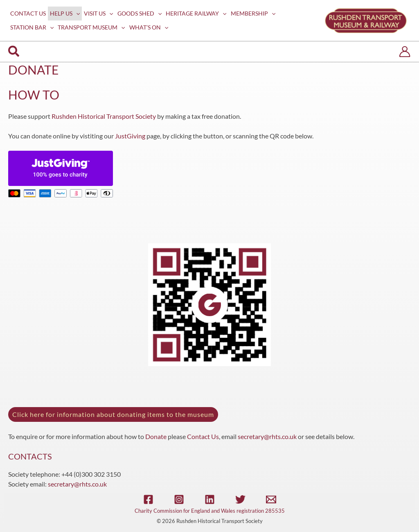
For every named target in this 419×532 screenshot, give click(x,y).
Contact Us (203, 436)
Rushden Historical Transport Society (104, 116)
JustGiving (130, 136)
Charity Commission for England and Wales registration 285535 (210, 511)
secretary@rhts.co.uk (267, 436)
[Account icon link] (405, 52)
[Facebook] (148, 499)
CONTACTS (30, 456)
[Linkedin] (210, 499)
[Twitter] (240, 499)
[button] (14, 52)
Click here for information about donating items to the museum (113, 414)
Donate (156, 436)
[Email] (271, 499)
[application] (76, 14)
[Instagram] (179, 499)
